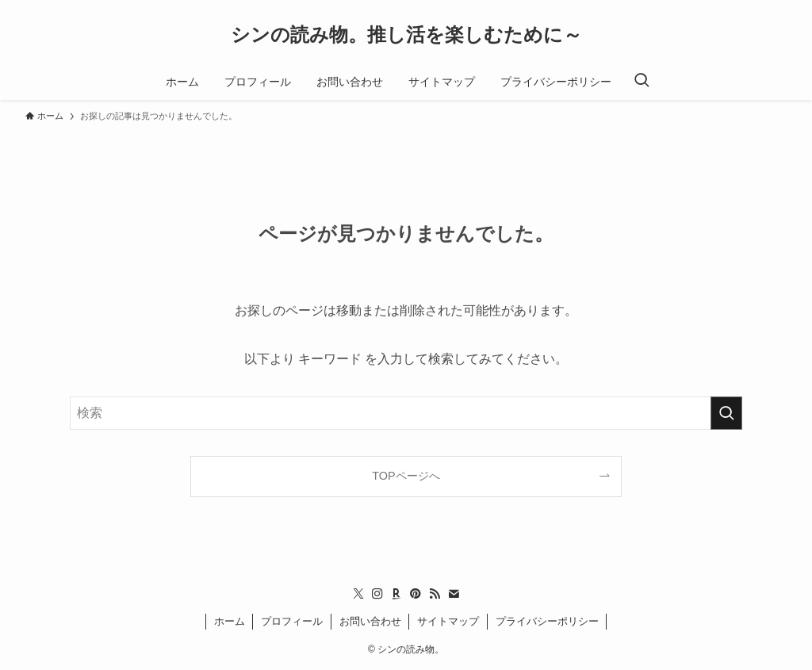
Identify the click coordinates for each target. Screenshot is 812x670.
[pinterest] (416, 594)
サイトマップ (448, 621)
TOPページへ (406, 476)
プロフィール (292, 621)
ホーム (230, 621)
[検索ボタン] (642, 82)
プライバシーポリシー (547, 621)
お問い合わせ (370, 621)
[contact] (454, 594)
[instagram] (377, 594)
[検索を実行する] (726, 413)
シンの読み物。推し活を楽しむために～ (406, 35)
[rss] (435, 594)
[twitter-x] (358, 594)
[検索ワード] (406, 413)
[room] (396, 594)
